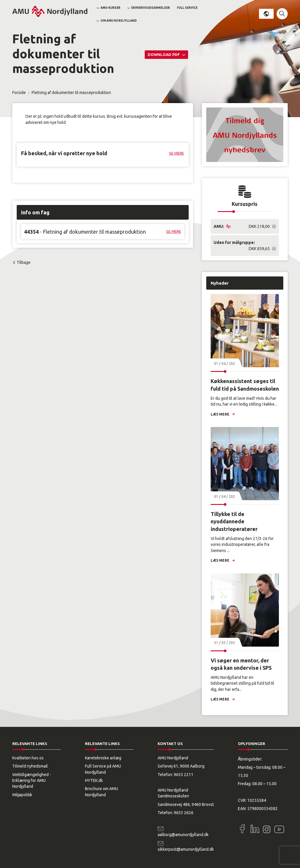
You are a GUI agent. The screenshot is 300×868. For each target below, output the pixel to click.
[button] (282, 14)
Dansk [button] (266, 14)
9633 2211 (184, 775)
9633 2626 (184, 813)
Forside (19, 93)
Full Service (187, 8)
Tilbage (24, 262)
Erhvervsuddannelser (151, 8)
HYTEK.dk (94, 780)
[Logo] (50, 11)
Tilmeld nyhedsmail (30, 766)
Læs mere (220, 414)
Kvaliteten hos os (28, 758)
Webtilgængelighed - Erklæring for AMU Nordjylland (32, 781)
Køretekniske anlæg (103, 758)
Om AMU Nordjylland (119, 21)
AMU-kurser (110, 8)
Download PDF (164, 54)
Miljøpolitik (22, 795)
